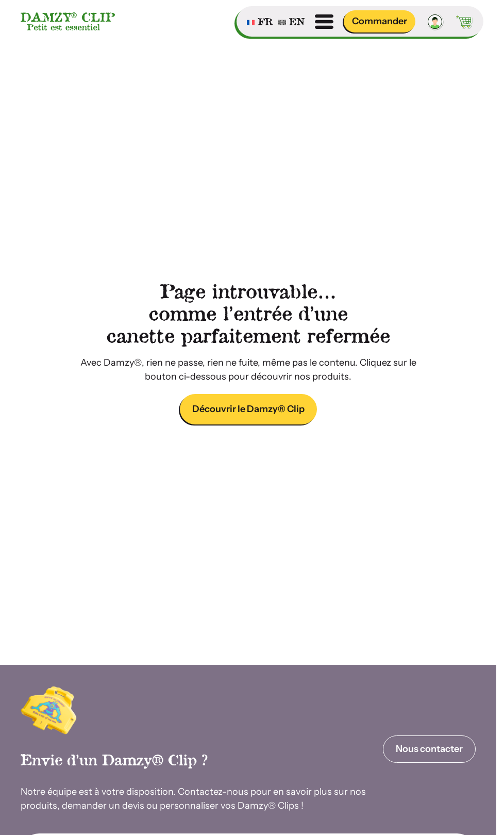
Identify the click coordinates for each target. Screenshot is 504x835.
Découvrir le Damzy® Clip (248, 409)
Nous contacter (429, 749)
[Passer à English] (291, 22)
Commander (380, 21)
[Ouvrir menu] (324, 22)
